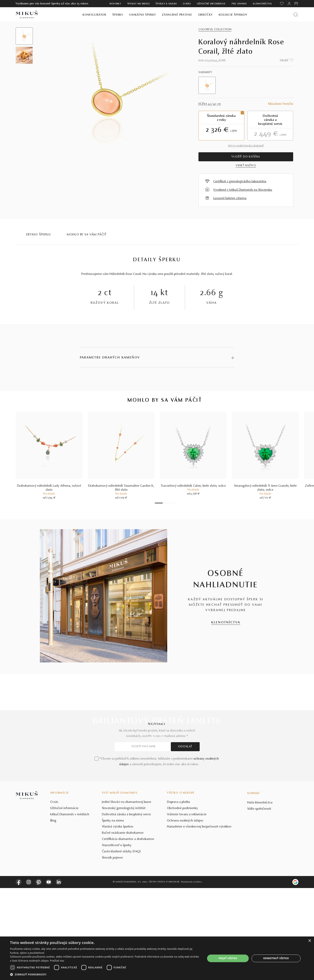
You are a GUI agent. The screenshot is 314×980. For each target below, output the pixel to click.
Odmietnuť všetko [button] (276, 958)
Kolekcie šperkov (233, 15)
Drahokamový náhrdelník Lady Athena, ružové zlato (49, 489)
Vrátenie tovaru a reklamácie (187, 906)
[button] (105, 975)
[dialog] (157, 958)
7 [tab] (174, 504)
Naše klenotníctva (260, 895)
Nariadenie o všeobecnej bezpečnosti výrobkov (199, 919)
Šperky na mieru (139, 4)
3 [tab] (166, 504)
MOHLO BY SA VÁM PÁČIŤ (87, 235)
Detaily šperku (39, 235)
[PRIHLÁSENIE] (289, 4)
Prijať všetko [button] (228, 958)
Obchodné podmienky (183, 900)
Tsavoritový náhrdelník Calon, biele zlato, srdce (193, 487)
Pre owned (239, 4)
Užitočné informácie (211, 4)
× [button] (309, 941)
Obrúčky (205, 15)
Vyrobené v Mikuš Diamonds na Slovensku (243, 190)
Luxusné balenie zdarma (230, 198)
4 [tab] (168, 504)
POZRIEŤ (157, 736)
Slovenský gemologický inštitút (124, 900)
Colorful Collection (215, 30)
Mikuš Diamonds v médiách (70, 906)
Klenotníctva (262, 4)
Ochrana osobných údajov (185, 912)
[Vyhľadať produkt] (296, 15)
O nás (187, 4)
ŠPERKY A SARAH (166, 4)
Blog (53, 912)
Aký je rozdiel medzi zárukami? (246, 146)
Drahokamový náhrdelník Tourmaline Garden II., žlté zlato (121, 489)
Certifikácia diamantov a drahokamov (128, 931)
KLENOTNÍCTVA (226, 623)
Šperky (118, 15)
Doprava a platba (179, 894)
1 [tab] (159, 504)
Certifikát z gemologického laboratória (240, 182)
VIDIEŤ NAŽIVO (246, 166)
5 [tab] (170, 504)
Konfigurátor (94, 15)
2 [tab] (164, 504)
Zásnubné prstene (177, 15)
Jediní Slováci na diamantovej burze (127, 894)
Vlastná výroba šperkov (118, 919)
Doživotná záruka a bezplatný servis (126, 906)
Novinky (115, 4)
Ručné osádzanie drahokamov (123, 925)
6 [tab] (172, 504)
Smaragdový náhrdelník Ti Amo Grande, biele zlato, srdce (265, 489)
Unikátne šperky (143, 15)
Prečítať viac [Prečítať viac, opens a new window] (57, 961)
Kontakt (254, 885)
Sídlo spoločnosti (259, 901)
